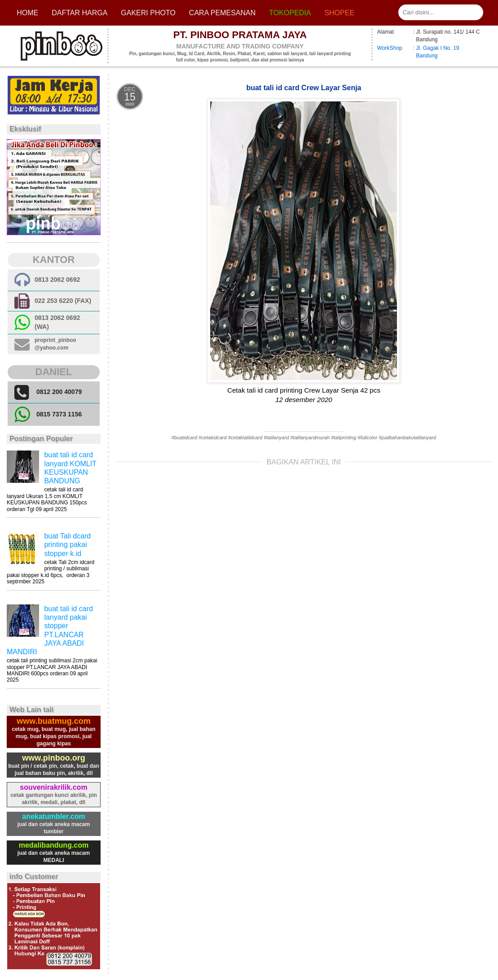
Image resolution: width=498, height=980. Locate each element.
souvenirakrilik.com (53, 787)
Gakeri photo (148, 13)
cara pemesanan (222, 13)
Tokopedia (290, 13)
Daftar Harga (79, 13)
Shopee (339, 13)
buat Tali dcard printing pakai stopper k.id (67, 545)
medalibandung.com (54, 845)
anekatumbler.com (54, 816)
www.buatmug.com (53, 721)
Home (27, 13)
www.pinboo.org (53, 758)
